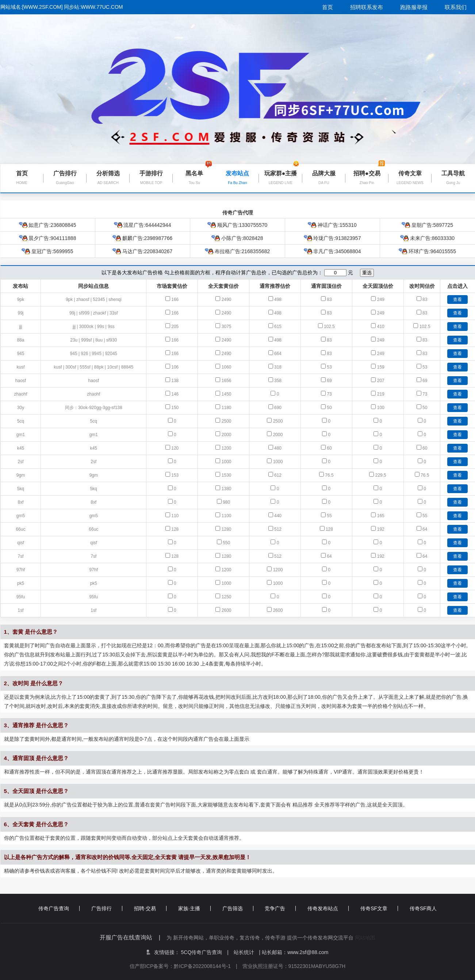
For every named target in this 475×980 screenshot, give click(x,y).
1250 (227, 597)
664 (278, 354)
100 (381, 408)
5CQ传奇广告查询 (205, 952)
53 (329, 367)
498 (278, 300)
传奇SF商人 (423, 908)
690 (278, 408)
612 (278, 475)
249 (381, 300)
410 (381, 327)
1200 (227, 448)
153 (175, 475)
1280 (227, 529)
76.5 (329, 475)
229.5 (381, 475)
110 (175, 516)
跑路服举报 (414, 7)
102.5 (329, 327)
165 (381, 516)
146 (175, 394)
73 (329, 394)
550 (226, 543)
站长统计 (244, 952)
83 (329, 300)
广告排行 (107, 908)
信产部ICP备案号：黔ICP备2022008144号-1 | (186, 966)
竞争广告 (280, 908)
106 (175, 367)
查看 (457, 300)
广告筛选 (238, 908)
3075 (227, 327)
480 (278, 448)
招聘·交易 (150, 908)
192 (381, 529)
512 (278, 529)
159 (381, 367)
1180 (227, 408)
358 (278, 381)
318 (278, 367)
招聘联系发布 (367, 7)
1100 (227, 516)
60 (329, 448)
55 (329, 516)
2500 (227, 421)
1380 (227, 489)
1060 (227, 367)
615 (278, 327)
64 (425, 529)
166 (175, 300)
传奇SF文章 (379, 908)
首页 (327, 7)
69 (329, 381)
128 (175, 529)
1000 (227, 462)
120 (175, 448)
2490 (227, 300)
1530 (227, 475)
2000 (227, 435)
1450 (227, 394)
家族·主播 (194, 908)
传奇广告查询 (59, 908)
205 (175, 327)
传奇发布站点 (328, 908)
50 (329, 408)
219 (381, 394)
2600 (227, 610)
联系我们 (456, 7)
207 (381, 381)
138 (175, 381)
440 (278, 516)
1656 (227, 381)
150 (175, 408)
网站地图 (365, 938)
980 (226, 502)
